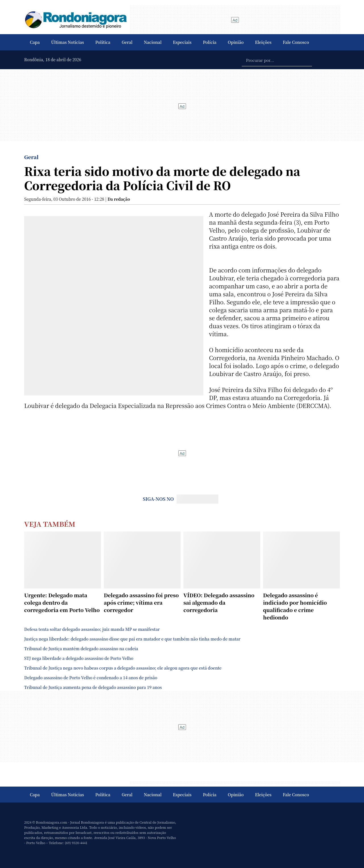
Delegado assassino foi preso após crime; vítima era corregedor (141, 602)
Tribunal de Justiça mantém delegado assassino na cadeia (81, 649)
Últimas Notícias (68, 42)
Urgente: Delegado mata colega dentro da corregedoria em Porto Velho (62, 602)
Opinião (236, 42)
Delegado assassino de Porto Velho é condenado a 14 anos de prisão (91, 678)
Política (103, 42)
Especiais (182, 42)
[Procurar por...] (277, 60)
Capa (35, 42)
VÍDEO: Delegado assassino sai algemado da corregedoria (219, 602)
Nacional (153, 42)
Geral (127, 42)
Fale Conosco (296, 42)
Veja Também (50, 524)
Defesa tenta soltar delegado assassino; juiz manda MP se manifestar (92, 629)
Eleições (263, 42)
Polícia (210, 42)
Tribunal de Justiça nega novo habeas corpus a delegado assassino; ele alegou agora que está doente (123, 668)
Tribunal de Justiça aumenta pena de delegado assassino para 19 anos (93, 687)
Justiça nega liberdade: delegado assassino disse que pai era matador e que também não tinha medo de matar (132, 639)
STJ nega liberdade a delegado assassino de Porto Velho (79, 658)
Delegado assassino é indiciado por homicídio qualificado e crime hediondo (295, 606)
